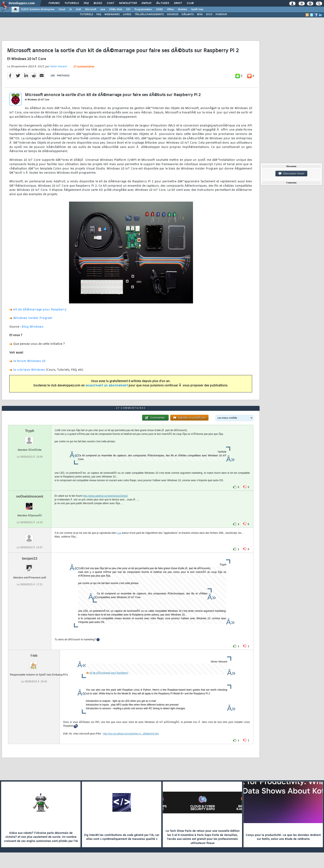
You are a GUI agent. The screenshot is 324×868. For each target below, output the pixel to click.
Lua (119, 533)
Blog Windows (33, 327)
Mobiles (182, 10)
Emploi (146, 3)
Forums (54, 3)
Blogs (98, 3)
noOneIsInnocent (30, 496)
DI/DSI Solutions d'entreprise (38, 10)
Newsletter (128, 3)
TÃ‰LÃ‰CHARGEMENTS (149, 14)
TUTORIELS (86, 14)
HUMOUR (221, 14)
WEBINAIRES (112, 14)
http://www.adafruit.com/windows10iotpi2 (105, 496)
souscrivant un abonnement (107, 386)
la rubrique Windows (30, 370)
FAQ (86, 3)
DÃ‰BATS (188, 14)
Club (190, 3)
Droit (178, 3)
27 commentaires (84, 67)
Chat (110, 3)
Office (170, 10)
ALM (78, 10)
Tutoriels (72, 3)
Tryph (30, 431)
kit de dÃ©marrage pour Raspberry (40, 310)
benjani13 (30, 558)
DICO (209, 14)
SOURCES (173, 14)
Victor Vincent (58, 67)
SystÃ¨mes (197, 10)
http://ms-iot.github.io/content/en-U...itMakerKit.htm (131, 734)
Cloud (62, 10)
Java (103, 10)
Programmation (143, 10)
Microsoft (91, 10)
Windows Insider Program (33, 318)
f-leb (34, 656)
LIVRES (127, 14)
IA (70, 10)
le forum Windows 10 (29, 361)
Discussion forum (291, 174)
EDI (128, 10)
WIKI (200, 14)
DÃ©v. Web (116, 10)
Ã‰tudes (163, 3)
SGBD (159, 10)
